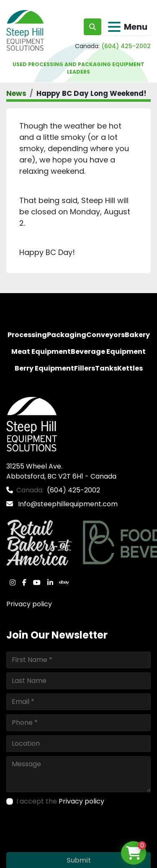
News (16, 93)
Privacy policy (29, 604)
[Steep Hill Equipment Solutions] (32, 424)
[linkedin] (50, 582)
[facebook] (24, 582)
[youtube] (37, 582)
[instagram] (13, 582)
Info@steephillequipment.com (67, 504)
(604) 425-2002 (126, 46)
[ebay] (64, 582)
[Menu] (114, 27)
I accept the (60, 801)
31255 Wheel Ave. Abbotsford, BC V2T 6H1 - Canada (61, 471)
